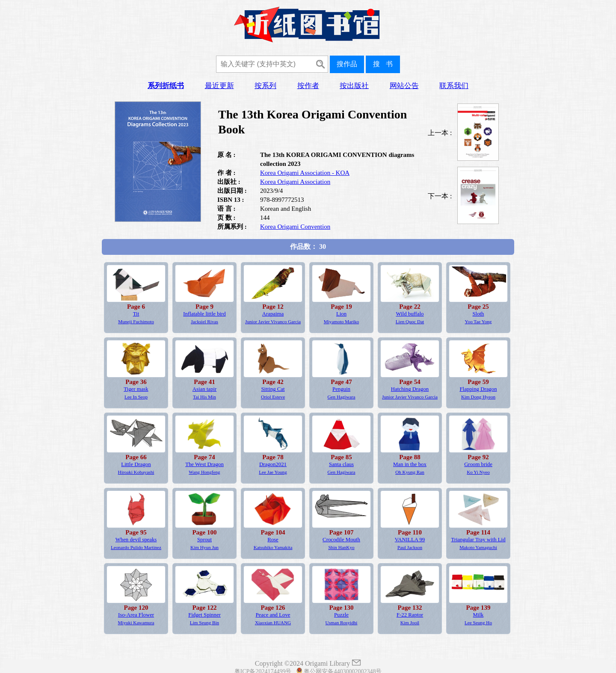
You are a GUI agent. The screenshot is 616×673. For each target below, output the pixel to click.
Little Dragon (136, 464)
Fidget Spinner (204, 615)
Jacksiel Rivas (204, 322)
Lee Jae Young (273, 472)
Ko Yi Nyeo (478, 472)
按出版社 (354, 86)
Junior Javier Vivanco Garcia (273, 322)
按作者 (308, 86)
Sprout (204, 540)
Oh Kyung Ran (410, 472)
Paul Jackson (410, 547)
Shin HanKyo (341, 547)
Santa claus (341, 464)
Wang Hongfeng (204, 472)
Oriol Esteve (273, 397)
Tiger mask (136, 389)
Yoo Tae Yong (478, 322)
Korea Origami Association (295, 182)
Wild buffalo (410, 314)
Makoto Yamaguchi (478, 547)
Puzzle (341, 615)
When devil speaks (136, 540)
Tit (136, 314)
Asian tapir (205, 389)
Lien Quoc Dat (410, 322)
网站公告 (404, 86)
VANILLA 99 (410, 540)
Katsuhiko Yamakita (273, 547)
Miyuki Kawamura (136, 623)
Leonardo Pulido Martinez (136, 547)
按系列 (265, 86)
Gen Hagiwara (342, 397)
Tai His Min (204, 397)
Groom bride (478, 464)
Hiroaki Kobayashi (136, 472)
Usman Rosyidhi (342, 623)
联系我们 (454, 86)
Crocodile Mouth (341, 540)
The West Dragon (204, 464)
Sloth (478, 314)
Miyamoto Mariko (341, 322)
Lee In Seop (136, 397)
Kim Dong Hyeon (478, 397)
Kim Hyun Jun (204, 547)
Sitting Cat (273, 389)
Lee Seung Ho (478, 623)
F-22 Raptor (410, 615)
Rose (273, 540)
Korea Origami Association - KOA (305, 173)
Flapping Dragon (478, 389)
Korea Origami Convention (295, 227)
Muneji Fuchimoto (136, 322)
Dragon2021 (273, 464)
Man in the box (410, 464)
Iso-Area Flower (136, 615)
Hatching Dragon (410, 389)
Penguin (341, 389)
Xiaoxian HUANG (273, 623)
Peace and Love (273, 615)
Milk (478, 615)
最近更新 (219, 86)
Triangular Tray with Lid (478, 540)
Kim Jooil (410, 623)
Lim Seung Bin (204, 623)
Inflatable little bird (204, 314)
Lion (341, 314)
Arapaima (273, 314)
